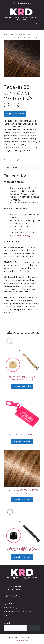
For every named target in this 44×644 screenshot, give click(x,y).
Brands (14, 35)
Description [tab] (12, 167)
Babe (21, 35)
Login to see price (15, 114)
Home (6, 35)
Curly (20, 160)
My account (9, 603)
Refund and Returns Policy (17, 611)
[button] (37, 24)
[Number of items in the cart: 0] (14, 3)
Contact (8, 615)
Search (7, 623)
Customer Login (25, 3)
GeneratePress (22, 640)
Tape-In (29, 35)
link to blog (23, 235)
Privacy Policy (10, 607)
